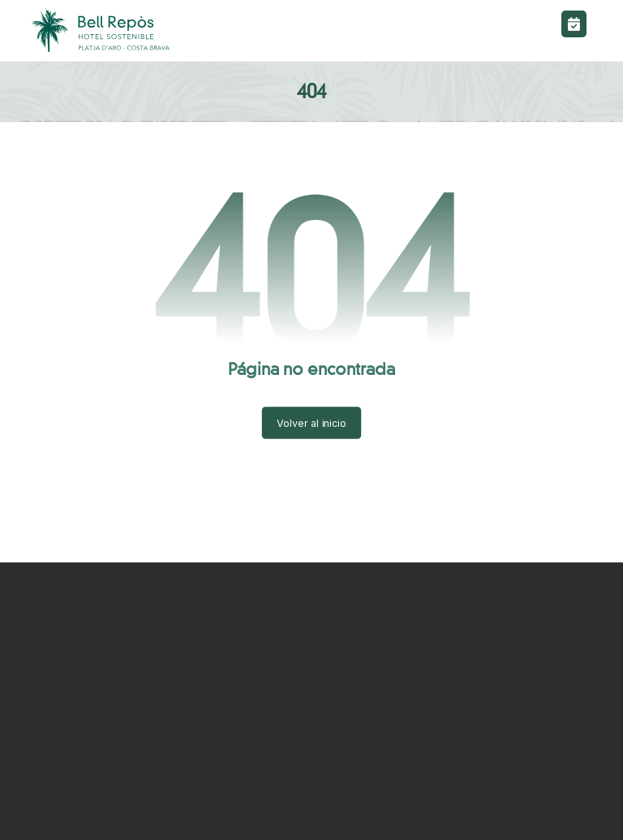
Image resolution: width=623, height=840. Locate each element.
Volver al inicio (311, 422)
